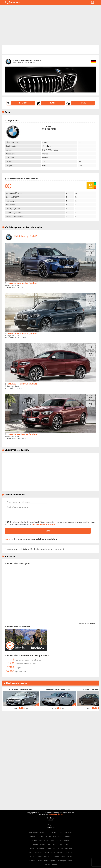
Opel (53, 852)
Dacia (60, 836)
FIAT (40, 840)
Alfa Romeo (34, 832)
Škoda (55, 865)
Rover (40, 857)
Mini (31, 852)
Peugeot (60, 852)
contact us (50, 828)
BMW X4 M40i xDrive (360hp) (22, 384)
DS (54, 836)
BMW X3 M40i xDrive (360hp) (22, 283)
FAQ (51, 826)
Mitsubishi (38, 852)
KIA (61, 844)
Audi (42, 832)
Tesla (46, 861)
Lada (66, 844)
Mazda (61, 848)
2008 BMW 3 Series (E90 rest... (21, 689)
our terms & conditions (44, 524)
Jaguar (43, 844)
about (51, 820)
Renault (32, 857)
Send (48, 531)
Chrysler (33, 836)
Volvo (70, 861)
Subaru (32, 861)
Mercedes (69, 848)
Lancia (31, 848)
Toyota (52, 861)
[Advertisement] (50, 25)
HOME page (51, 818)
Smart (69, 857)
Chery (60, 832)
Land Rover (40, 848)
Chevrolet (68, 832)
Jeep (49, 844)
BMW (48, 832)
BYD (54, 832)
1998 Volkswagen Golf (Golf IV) (58, 689)
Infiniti (35, 844)
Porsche (69, 852)
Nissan (47, 852)
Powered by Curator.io (86, 623)
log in (8, 539)
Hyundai (66, 840)
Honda (59, 840)
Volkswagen (61, 861)
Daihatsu (68, 836)
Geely (52, 840)
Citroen (41, 836)
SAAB (46, 857)
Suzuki (39, 861)
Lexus (49, 848)
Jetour (55, 844)
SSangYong (55, 857)
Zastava (47, 865)
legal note (50, 824)
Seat (63, 857)
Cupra (49, 836)
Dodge (34, 840)
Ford (46, 840)
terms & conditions (51, 822)
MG (55, 848)
